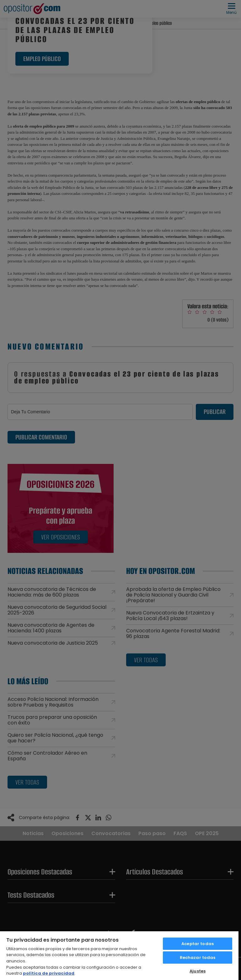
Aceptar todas (198, 944)
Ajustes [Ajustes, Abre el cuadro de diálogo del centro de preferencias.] (198, 971)
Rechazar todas (198, 958)
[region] (119, 955)
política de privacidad (49, 973)
